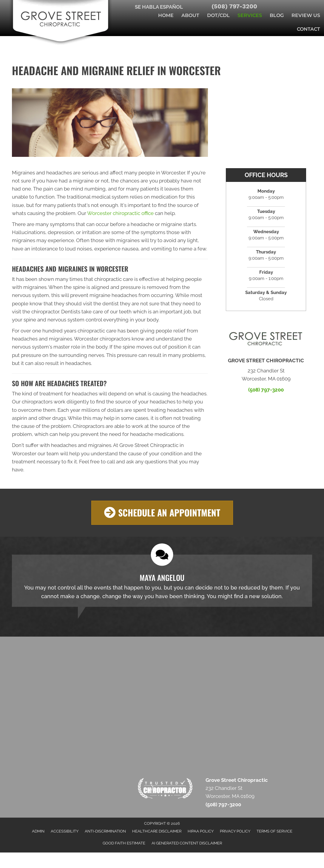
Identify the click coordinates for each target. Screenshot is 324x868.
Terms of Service (274, 831)
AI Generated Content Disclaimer (187, 843)
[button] (162, 513)
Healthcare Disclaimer (157, 831)
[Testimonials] (162, 581)
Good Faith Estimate (124, 843)
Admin (38, 831)
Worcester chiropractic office (120, 213)
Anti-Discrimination (105, 831)
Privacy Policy (235, 831)
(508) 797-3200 (234, 6)
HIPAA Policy (201, 831)
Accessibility (65, 831)
